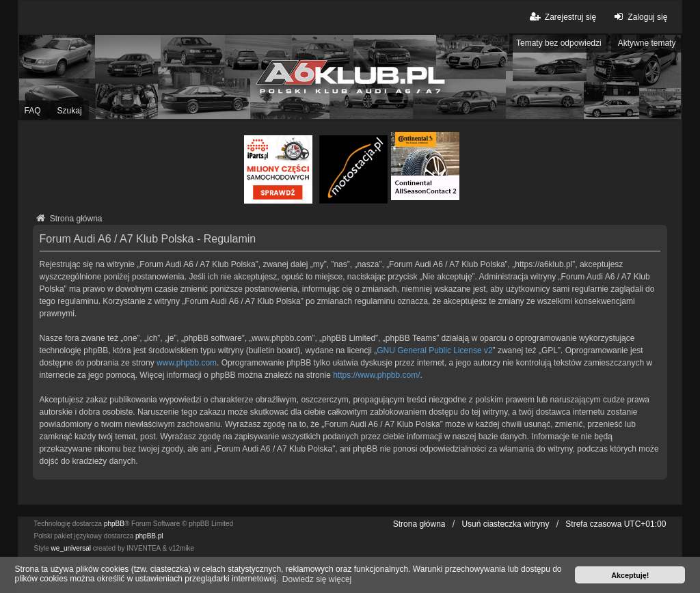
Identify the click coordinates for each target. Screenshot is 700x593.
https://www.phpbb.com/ (376, 375)
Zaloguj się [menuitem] (639, 17)
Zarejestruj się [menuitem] (562, 17)
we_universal (71, 548)
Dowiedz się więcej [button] (317, 579)
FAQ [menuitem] (33, 111)
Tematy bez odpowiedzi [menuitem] (559, 43)
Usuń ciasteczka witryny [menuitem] (505, 524)
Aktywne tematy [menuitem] (647, 43)
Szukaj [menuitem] (70, 111)
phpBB (114, 524)
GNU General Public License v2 (434, 350)
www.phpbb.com (187, 363)
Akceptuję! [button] (630, 575)
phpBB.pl (149, 536)
